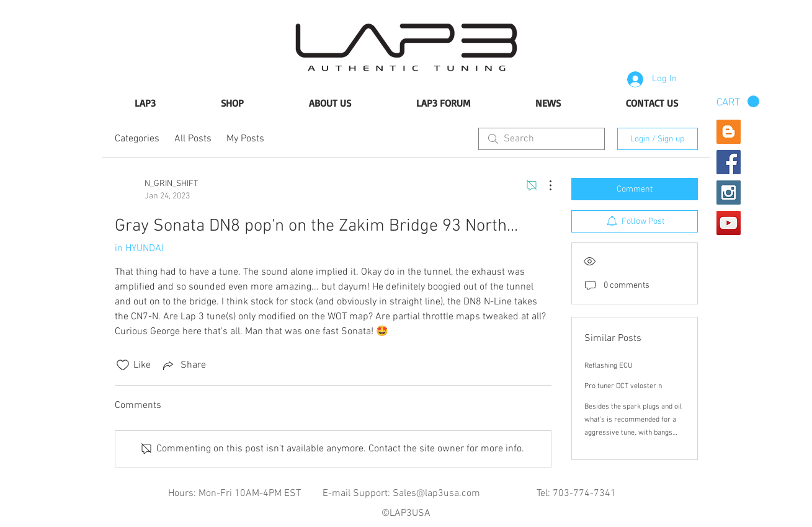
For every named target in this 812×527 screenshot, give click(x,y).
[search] (542, 139)
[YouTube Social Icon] (729, 223)
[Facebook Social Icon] (729, 162)
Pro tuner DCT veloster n (623, 386)
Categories (137, 139)
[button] (738, 102)
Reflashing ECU (609, 366)
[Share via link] (183, 365)
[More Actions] (544, 185)
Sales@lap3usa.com (436, 494)
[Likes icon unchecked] (123, 365)
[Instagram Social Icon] (729, 193)
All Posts (193, 139)
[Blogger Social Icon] (729, 132)
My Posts (245, 139)
